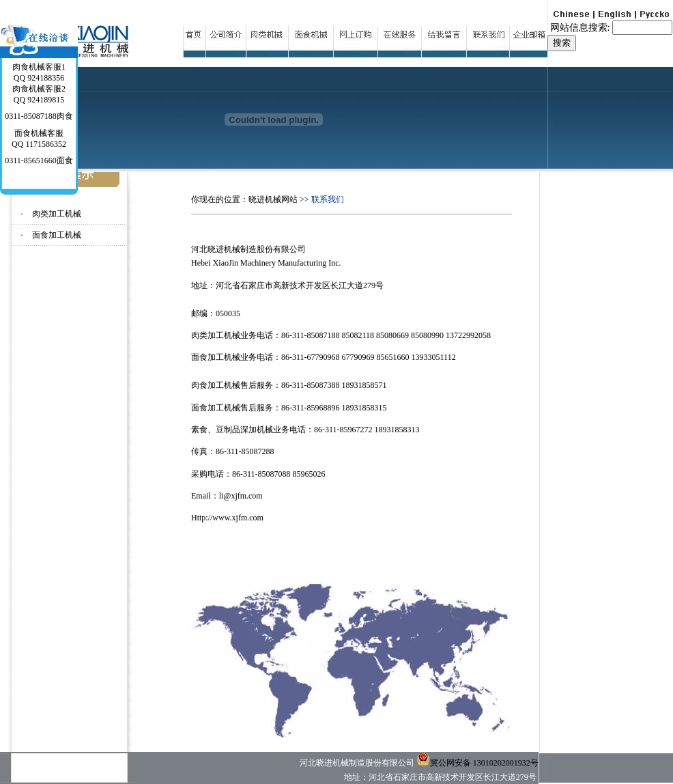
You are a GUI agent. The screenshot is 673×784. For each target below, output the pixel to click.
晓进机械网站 (273, 199)
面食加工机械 (57, 235)
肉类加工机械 (57, 214)
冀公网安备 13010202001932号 (477, 763)
